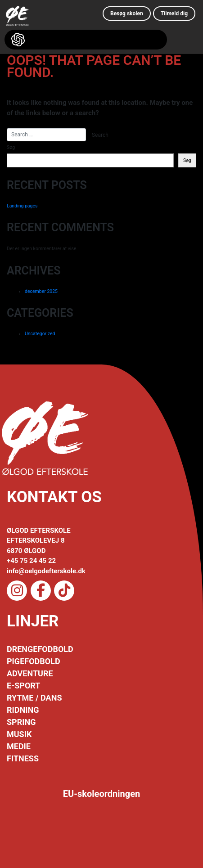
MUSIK (19, 734)
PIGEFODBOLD (34, 661)
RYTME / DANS (34, 698)
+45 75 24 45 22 (31, 561)
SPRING (21, 722)
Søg (11, 147)
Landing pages (22, 206)
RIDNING (23, 710)
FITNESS (23, 758)
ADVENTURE (30, 673)
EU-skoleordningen (102, 794)
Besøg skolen (127, 13)
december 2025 (41, 291)
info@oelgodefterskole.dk (46, 571)
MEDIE (19, 746)
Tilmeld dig (174, 13)
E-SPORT (23, 686)
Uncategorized (40, 334)
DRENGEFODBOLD (40, 649)
